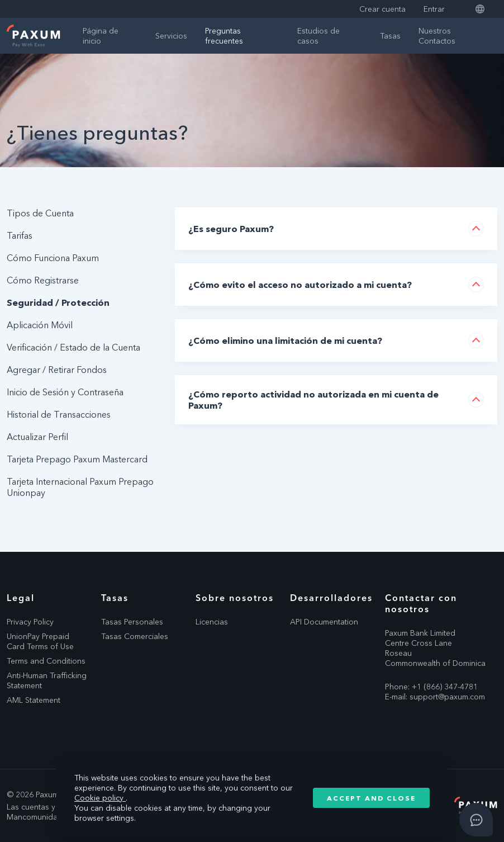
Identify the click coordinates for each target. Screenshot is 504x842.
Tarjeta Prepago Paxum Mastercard (77, 459)
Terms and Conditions (46, 661)
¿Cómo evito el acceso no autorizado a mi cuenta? (300, 285)
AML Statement (34, 700)
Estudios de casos (318, 36)
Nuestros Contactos (437, 36)
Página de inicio (101, 36)
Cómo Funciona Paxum (53, 258)
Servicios (171, 36)
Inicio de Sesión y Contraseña (65, 392)
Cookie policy (100, 798)
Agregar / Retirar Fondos (57, 370)
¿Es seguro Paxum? (231, 229)
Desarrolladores (331, 598)
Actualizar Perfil (37, 437)
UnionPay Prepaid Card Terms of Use (40, 641)
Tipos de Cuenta (40, 213)
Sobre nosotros (235, 598)
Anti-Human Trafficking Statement (47, 680)
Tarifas (20, 235)
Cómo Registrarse (43, 280)
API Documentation (324, 622)
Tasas (390, 36)
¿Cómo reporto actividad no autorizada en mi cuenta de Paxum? (313, 400)
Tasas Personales (132, 622)
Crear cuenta (382, 9)
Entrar (434, 9)
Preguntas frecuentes (224, 36)
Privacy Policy (30, 622)
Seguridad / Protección (58, 302)
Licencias (212, 622)
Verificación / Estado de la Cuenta (73, 347)
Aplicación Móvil (40, 325)
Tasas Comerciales (135, 636)
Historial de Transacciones (59, 414)
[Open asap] (476, 820)
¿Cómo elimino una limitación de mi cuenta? (285, 340)
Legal (21, 598)
